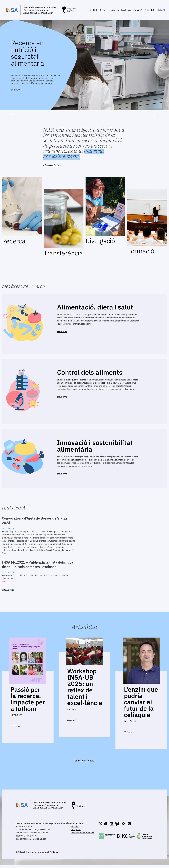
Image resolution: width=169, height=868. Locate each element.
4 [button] (87, 107)
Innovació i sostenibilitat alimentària (95, 446)
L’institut (93, 10)
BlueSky (75, 826)
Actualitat (149, 10)
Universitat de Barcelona (82, 833)
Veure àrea (62, 332)
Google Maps (77, 823)
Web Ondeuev (52, 852)
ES (164, 10)
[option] (84, 65)
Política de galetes (35, 852)
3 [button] (85, 107)
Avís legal (20, 852)
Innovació (114, 10)
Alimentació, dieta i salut (95, 307)
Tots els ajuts (8, 590)
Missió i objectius (52, 165)
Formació (138, 10)
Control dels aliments (90, 372)
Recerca (103, 10)
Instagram (76, 830)
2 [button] (84, 107)
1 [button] (82, 107)
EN (159, 10)
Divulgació (126, 10)
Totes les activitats (84, 761)
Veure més (16, 90)
